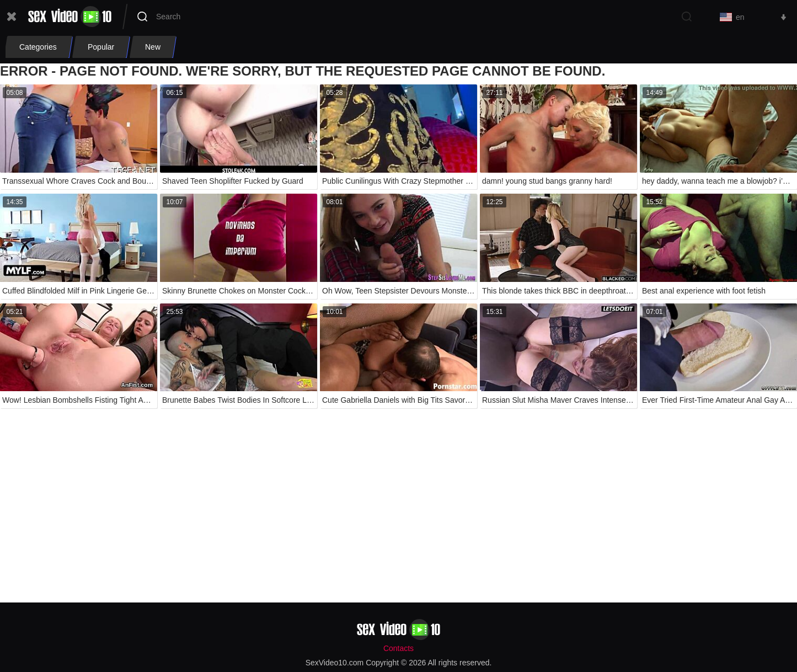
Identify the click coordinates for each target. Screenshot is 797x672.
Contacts (398, 648)
